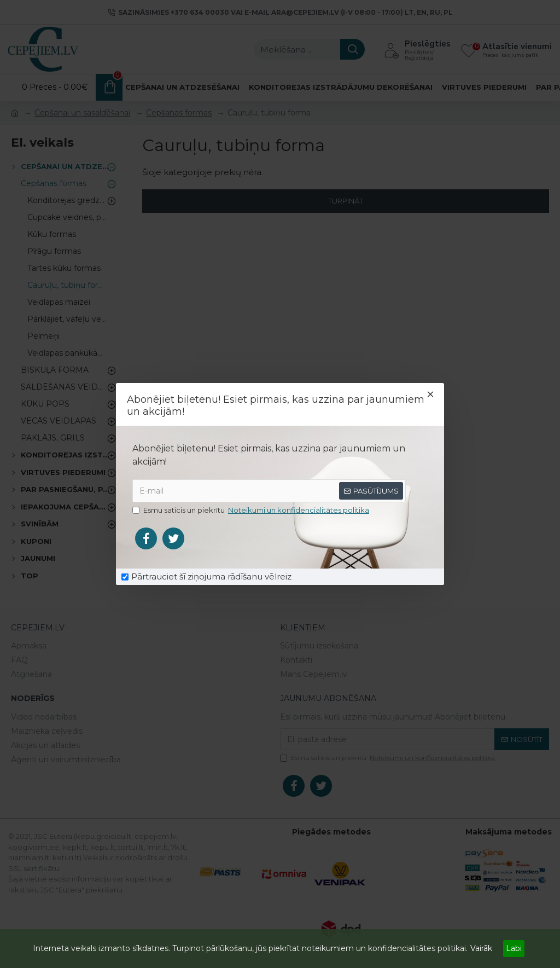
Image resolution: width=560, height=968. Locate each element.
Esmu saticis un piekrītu (252, 511)
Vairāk (481, 948)
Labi (514, 948)
